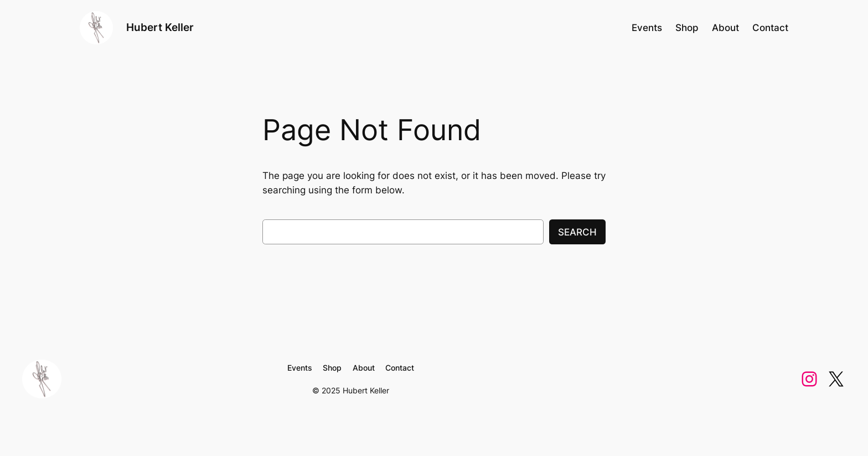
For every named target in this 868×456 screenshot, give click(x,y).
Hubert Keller (160, 27)
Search (577, 232)
